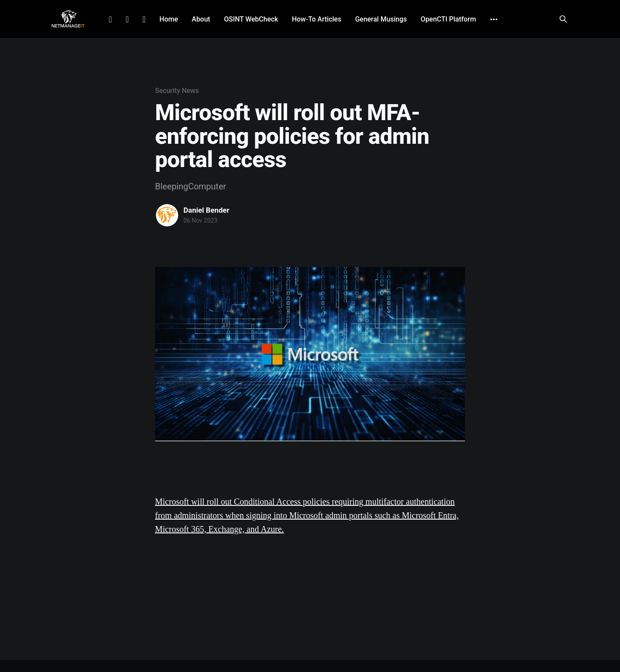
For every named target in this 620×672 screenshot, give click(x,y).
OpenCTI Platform (448, 19)
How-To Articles (317, 19)
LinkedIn (110, 19)
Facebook (127, 19)
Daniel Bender (206, 210)
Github (144, 19)
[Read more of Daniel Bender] (167, 215)
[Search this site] (563, 19)
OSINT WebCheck (251, 19)
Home (169, 19)
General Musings (381, 19)
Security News (177, 91)
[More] (494, 19)
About (201, 19)
